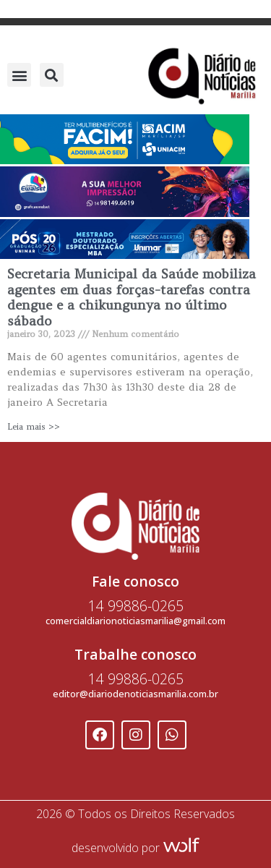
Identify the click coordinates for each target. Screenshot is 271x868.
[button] (19, 75)
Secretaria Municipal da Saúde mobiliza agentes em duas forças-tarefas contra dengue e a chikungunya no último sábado (132, 297)
